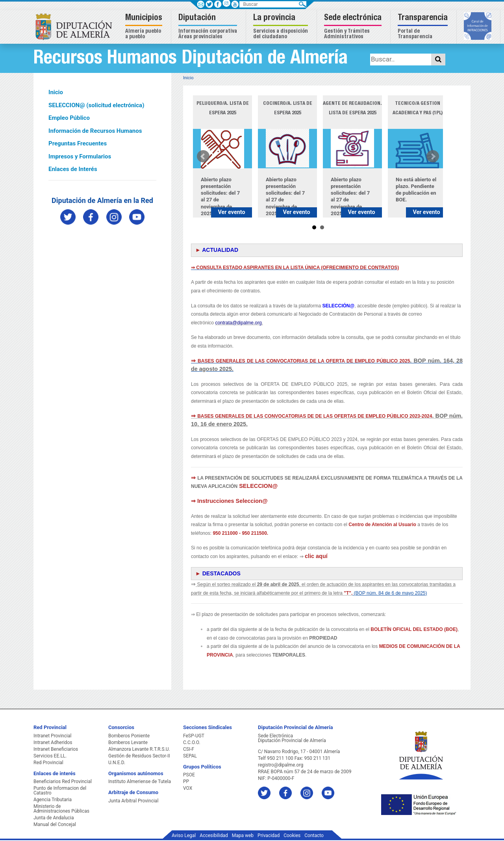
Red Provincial (48, 763)
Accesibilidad (214, 835)
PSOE (189, 775)
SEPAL (190, 756)
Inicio (56, 92)
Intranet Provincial (52, 736)
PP (186, 781)
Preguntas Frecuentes (78, 143)
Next (433, 156)
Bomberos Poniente (129, 736)
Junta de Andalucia (54, 818)
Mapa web (243, 835)
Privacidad (269, 835)
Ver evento (231, 212)
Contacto (314, 835)
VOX (188, 788)
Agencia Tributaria (53, 800)
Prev (203, 156)
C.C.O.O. (192, 742)
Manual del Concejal (55, 824)
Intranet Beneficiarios (56, 749)
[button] (145, 27)
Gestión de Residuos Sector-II (139, 756)
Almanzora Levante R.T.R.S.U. (139, 749)
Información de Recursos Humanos (95, 131)
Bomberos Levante (128, 742)
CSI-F (189, 749)
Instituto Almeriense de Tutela (140, 781)
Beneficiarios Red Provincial (63, 781)
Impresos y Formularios (80, 156)
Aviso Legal (184, 835)
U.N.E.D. (117, 763)
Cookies (292, 835)
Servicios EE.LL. (50, 756)
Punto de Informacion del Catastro (60, 791)
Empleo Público (69, 118)
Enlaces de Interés (73, 169)
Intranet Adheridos (53, 742)
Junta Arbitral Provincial (133, 801)
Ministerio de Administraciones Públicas (61, 809)
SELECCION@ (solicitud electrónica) (96, 105)
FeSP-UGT (194, 736)
